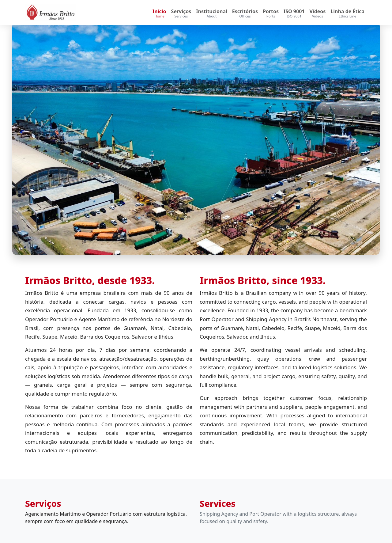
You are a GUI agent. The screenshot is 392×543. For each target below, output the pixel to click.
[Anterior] (40, 139)
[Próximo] (352, 139)
